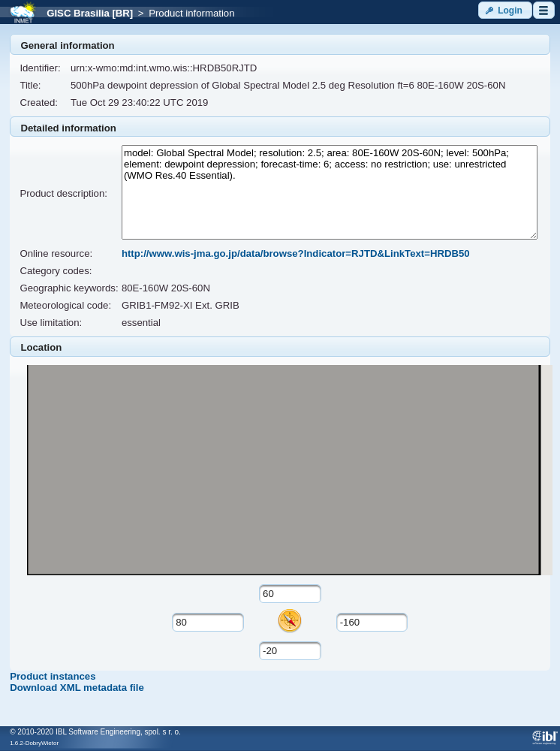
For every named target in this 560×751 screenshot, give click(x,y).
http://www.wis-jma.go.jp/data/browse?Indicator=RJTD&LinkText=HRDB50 (296, 253)
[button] (505, 10)
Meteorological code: (65, 305)
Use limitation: (51, 323)
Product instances (53, 676)
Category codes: (56, 271)
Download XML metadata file (77, 688)
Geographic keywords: (69, 288)
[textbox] (290, 594)
